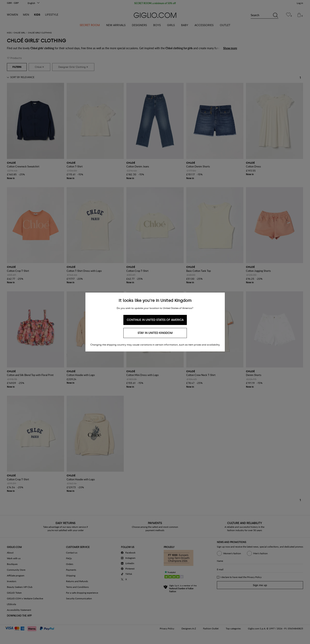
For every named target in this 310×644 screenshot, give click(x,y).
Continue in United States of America (155, 320)
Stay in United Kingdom (155, 333)
